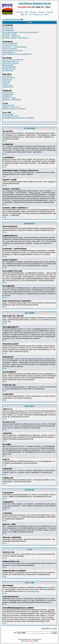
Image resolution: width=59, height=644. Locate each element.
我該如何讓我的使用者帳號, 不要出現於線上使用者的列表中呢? (21, 32)
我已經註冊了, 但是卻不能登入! (11, 36)
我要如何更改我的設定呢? (10, 43)
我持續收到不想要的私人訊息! (11, 107)
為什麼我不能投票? (8, 71)
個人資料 (24, 15)
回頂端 (5, 141)
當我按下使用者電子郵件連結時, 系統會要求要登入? (17, 54)
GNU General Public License (31, 591)
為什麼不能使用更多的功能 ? (11, 116)
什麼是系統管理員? (8, 92)
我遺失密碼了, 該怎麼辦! (10, 34)
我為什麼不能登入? (8, 27)
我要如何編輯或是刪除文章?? (11, 62)
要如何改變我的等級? (9, 52)
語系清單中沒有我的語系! (10, 49)
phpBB (26, 639)
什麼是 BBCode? (7, 76)
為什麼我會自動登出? (9, 31)
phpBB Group (47, 588)
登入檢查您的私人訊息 (36, 15)
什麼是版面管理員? (8, 94)
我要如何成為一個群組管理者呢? (12, 100)
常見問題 (20, 12)
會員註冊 (50, 12)
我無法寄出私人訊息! (9, 105)
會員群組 (42, 12)
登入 (47, 15)
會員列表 (34, 12)
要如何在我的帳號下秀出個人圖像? (13, 51)
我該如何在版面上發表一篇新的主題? (13, 60)
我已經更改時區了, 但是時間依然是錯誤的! (15, 47)
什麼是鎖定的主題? (8, 87)
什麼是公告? (6, 83)
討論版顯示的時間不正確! (10, 45)
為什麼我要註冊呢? (8, 29)
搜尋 (27, 12)
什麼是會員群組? (7, 96)
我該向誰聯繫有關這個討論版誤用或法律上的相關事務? (18, 118)
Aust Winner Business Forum (35, 3)
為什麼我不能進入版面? (9, 69)
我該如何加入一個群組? (9, 98)
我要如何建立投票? (8, 65)
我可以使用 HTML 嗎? (9, 78)
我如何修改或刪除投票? (9, 67)
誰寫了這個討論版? (8, 114)
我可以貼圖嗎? (7, 82)
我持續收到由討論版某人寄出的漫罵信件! (14, 109)
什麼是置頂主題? (7, 85)
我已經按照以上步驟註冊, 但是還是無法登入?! (16, 38)
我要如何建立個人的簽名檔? (11, 63)
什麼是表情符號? (7, 80)
